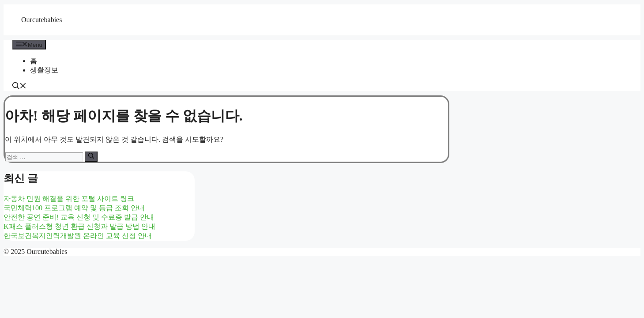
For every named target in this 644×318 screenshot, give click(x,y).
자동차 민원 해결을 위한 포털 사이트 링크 (69, 199)
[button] (19, 87)
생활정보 (44, 70)
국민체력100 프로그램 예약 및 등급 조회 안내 (74, 208)
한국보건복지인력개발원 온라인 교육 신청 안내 (78, 236)
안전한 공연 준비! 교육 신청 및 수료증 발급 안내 (79, 217)
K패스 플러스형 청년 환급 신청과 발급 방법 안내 (79, 226)
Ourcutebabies (41, 20)
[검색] (91, 156)
